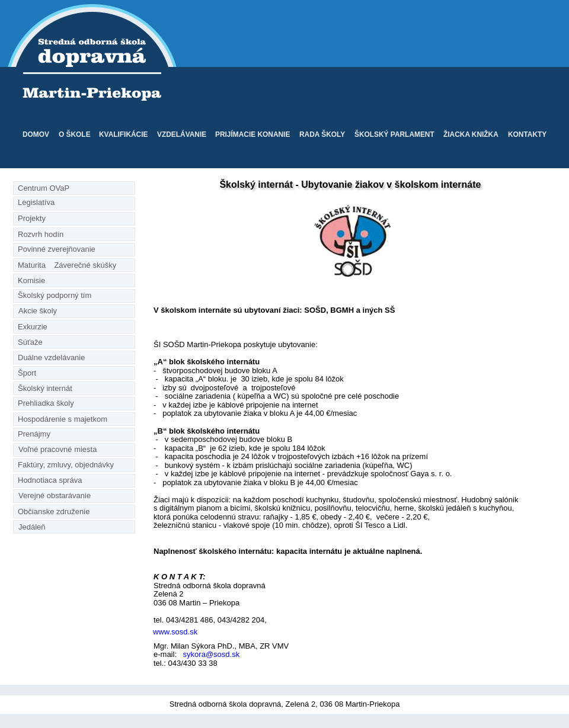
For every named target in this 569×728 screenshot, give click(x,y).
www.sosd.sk (175, 632)
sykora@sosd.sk (210, 654)
